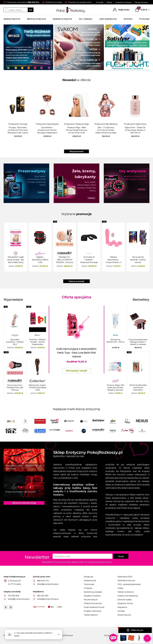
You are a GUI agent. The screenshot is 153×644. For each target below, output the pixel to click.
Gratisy (120, 588)
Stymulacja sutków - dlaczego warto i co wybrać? (23, 467)
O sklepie (88, 588)
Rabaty (109, 2)
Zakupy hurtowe (141, 2)
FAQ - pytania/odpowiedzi (129, 584)
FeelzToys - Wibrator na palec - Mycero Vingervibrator (38, 342)
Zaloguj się (88, 577)
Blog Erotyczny (124, 615)
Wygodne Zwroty (125, 603)
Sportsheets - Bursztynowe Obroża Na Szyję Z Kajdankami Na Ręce (47, 130)
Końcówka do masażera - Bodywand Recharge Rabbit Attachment (89, 260)
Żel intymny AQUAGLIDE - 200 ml (115, 341)
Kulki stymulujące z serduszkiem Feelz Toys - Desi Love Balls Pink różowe (76, 353)
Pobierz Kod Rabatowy (128, 596)
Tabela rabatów (91, 615)
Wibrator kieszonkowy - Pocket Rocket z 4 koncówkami (113, 260)
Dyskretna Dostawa (123, 2)
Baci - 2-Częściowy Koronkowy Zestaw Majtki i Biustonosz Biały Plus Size (106, 130)
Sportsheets (53, 124)
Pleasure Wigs (82, 124)
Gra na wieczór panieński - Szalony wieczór (138, 260)
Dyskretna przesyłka (93, 592)
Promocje (144, 19)
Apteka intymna (12, 19)
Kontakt (121, 611)
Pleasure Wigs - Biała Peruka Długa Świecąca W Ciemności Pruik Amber (77, 130)
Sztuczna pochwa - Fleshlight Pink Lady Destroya (15, 388)
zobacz (41, 192)
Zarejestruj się (90, 580)
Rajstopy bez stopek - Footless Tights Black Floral (38, 388)
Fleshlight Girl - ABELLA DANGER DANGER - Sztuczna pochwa (65, 260)
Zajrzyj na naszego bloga (24, 503)
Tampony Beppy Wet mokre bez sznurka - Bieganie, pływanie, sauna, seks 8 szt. (115, 388)
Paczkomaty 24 (91, 600)
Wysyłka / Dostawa (92, 596)
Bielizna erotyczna (36, 19)
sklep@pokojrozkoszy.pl (48, 584)
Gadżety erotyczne (62, 19)
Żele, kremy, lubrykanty (84, 174)
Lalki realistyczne (108, 19)
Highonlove (141, 124)
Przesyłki (100, 2)
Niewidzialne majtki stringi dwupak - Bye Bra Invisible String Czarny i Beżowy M (16, 260)
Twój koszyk (89, 584)
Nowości (128, 19)
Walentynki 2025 (125, 577)
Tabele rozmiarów (126, 592)
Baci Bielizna (111, 124)
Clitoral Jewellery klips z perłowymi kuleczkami (138, 388)
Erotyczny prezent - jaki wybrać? (21, 492)
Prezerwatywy (32, 171)
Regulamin (122, 607)
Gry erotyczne (132, 171)
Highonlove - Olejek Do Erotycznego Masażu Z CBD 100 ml (135, 130)
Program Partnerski (92, 611)
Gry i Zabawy (86, 19)
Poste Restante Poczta (94, 607)
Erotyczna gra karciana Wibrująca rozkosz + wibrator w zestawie (138, 342)
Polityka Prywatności (93, 603)
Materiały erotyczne (126, 580)
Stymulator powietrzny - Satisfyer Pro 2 (15, 342)
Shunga (23, 124)
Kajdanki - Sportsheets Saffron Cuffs (40, 260)
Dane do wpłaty (125, 600)
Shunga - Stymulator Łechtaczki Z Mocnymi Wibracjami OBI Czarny (18, 130)
